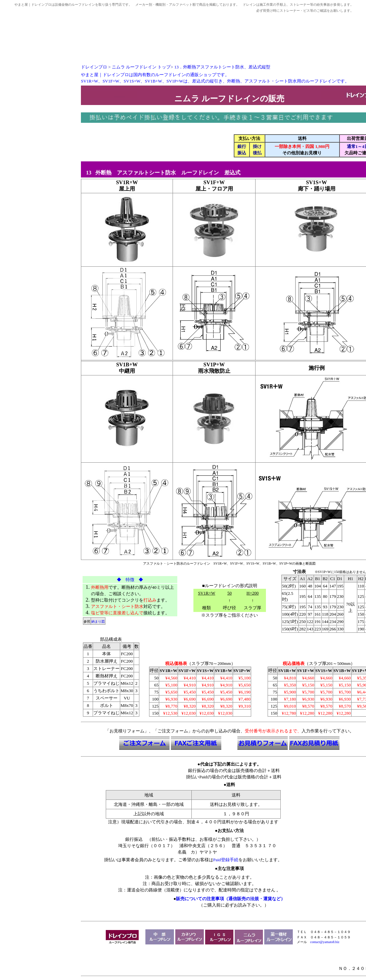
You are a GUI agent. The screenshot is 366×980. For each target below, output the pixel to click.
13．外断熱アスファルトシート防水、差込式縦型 (222, 67)
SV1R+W (127, 182)
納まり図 (98, 622)
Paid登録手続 (226, 860)
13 (87, 173)
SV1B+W (127, 365)
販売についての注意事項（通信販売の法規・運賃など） (231, 899)
